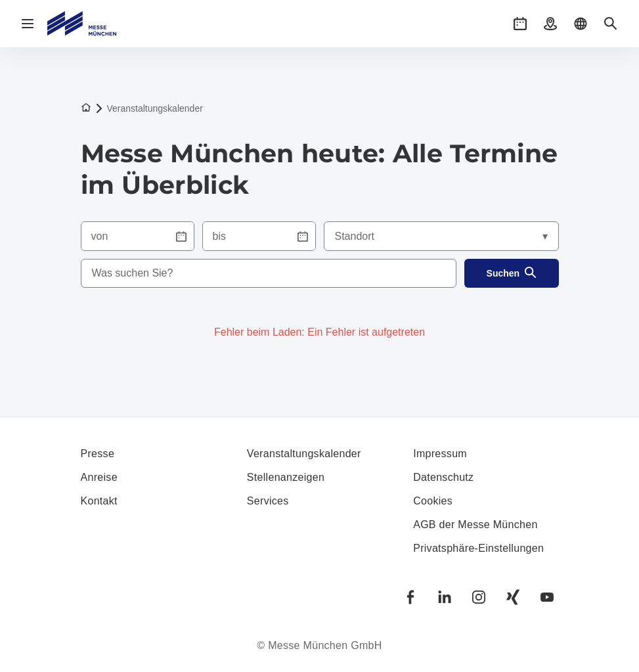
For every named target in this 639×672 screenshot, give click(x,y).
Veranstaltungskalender (304, 454)
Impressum (440, 454)
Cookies (433, 501)
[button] (520, 24)
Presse (98, 454)
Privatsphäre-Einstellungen (478, 548)
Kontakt (99, 501)
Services (268, 501)
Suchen (512, 274)
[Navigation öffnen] (28, 24)
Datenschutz (443, 477)
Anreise (99, 477)
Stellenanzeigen (286, 477)
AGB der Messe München (475, 525)
